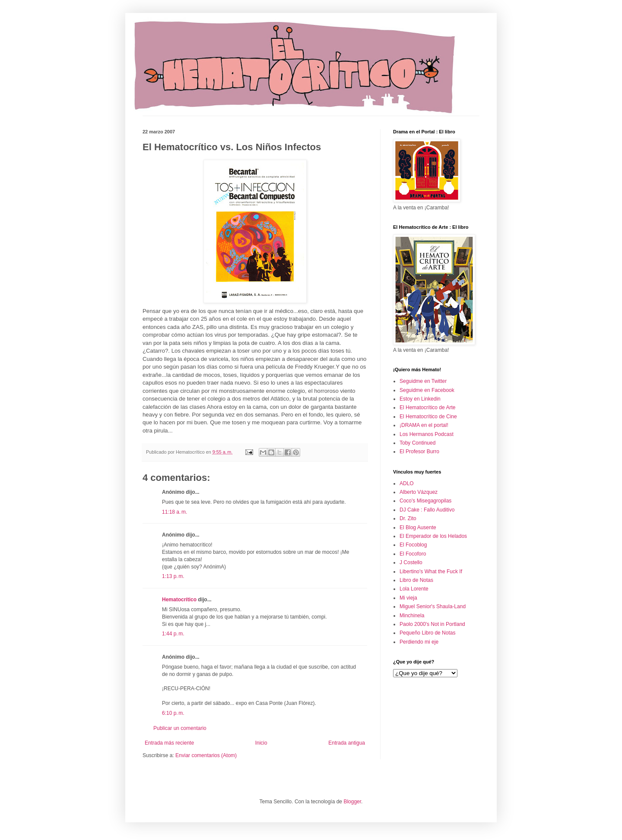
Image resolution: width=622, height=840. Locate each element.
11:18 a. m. (175, 512)
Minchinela (412, 616)
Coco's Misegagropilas (425, 501)
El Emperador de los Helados (433, 536)
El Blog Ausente (418, 527)
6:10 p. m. (173, 713)
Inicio (261, 743)
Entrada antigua (347, 743)
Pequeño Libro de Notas (427, 633)
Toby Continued (417, 443)
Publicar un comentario (180, 728)
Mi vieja (408, 598)
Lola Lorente (414, 589)
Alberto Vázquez (419, 492)
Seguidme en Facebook (427, 390)
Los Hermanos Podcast (427, 434)
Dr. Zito (408, 518)
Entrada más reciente (169, 743)
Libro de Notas (416, 580)
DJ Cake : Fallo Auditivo (427, 510)
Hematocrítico (179, 600)
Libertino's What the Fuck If (431, 572)
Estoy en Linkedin (420, 399)
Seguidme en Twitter (423, 381)
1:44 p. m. (173, 634)
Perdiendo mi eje (419, 642)
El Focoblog (413, 545)
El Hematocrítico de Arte (427, 407)
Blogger (352, 802)
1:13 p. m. (173, 576)
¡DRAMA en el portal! (424, 425)
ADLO (407, 483)
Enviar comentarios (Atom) (206, 755)
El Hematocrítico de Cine (428, 417)
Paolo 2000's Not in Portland (432, 624)
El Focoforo (413, 554)
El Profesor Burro (419, 452)
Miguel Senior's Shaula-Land (433, 606)
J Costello (411, 562)
